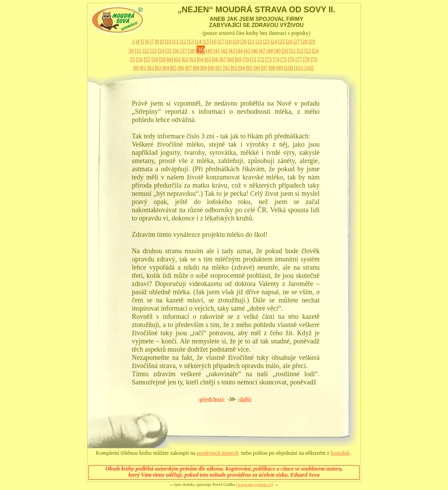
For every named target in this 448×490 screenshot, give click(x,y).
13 (191, 42)
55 (132, 59)
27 (297, 42)
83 (159, 68)
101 (299, 68)
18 (229, 42)
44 (240, 51)
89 (204, 68)
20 (244, 42)
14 (199, 42)
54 (316, 51)
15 (206, 42)
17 (221, 42)
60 (170, 59)
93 (235, 68)
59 (163, 59)
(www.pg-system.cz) (255, 484)
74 (277, 59)
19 (237, 42)
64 (201, 59)
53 (308, 51)
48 (270, 51)
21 (252, 42)
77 (299, 59)
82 (151, 68)
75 (284, 59)
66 (216, 59)
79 (314, 59)
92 (227, 68)
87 (189, 68)
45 (248, 51)
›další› (245, 399)
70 (246, 59)
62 (185, 59)
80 (136, 68)
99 (280, 68)
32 (146, 51)
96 (257, 68)
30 (131, 51)
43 (233, 51)
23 (267, 42)
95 (250, 68)
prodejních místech (218, 453)
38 (192, 51)
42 (225, 51)
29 (312, 42)
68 (231, 59)
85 (174, 68)
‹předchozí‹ (211, 399)
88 (197, 68)
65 (208, 59)
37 (184, 51)
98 (272, 68)
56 (140, 59)
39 (201, 50)
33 (154, 51)
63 (193, 59)
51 (293, 51)
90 (212, 68)
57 (148, 59)
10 (169, 42)
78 (307, 59)
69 (239, 59)
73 (269, 59)
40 (210, 51)
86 (181, 68)
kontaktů (340, 453)
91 (220, 68)
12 (183, 42)
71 (254, 59)
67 (224, 59)
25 (282, 42)
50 (285, 51)
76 (292, 59)
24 (275, 42)
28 (305, 42)
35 (169, 51)
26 (290, 42)
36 (177, 51)
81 (143, 68)
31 (139, 51)
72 (262, 59)
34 (162, 51)
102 (310, 68)
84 (166, 68)
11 (176, 42)
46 (255, 51)
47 (263, 51)
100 (289, 68)
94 (242, 68)
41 (217, 51)
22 (259, 42)
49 (278, 51)
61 (178, 59)
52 (301, 51)
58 (155, 59)
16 (214, 42)
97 (265, 68)
